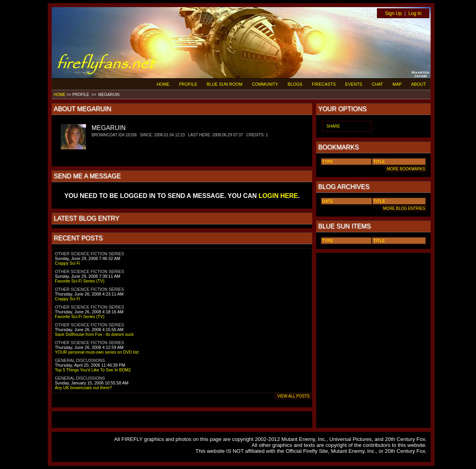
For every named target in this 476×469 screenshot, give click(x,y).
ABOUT (419, 84)
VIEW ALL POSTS (293, 396)
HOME (163, 84)
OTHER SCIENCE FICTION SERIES (89, 254)
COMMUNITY (265, 84)
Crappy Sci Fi (67, 263)
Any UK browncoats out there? (83, 388)
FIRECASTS (324, 84)
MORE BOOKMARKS (406, 169)
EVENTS (354, 84)
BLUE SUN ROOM (225, 84)
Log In (415, 13)
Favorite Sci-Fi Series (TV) (80, 281)
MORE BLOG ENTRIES (404, 208)
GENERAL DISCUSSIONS (80, 360)
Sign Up (393, 13)
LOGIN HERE (278, 196)
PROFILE (188, 84)
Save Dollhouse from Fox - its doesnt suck (94, 334)
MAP (397, 84)
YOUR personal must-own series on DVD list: (97, 352)
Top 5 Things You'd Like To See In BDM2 (93, 370)
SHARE (333, 126)
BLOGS (295, 84)
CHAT (378, 84)
